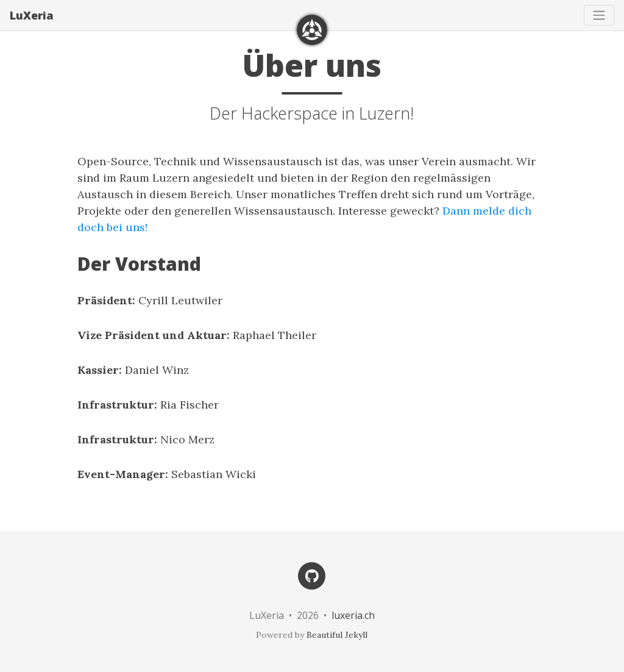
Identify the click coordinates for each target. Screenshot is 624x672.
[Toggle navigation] (599, 15)
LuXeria (32, 15)
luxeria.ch (353, 615)
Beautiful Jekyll (337, 635)
